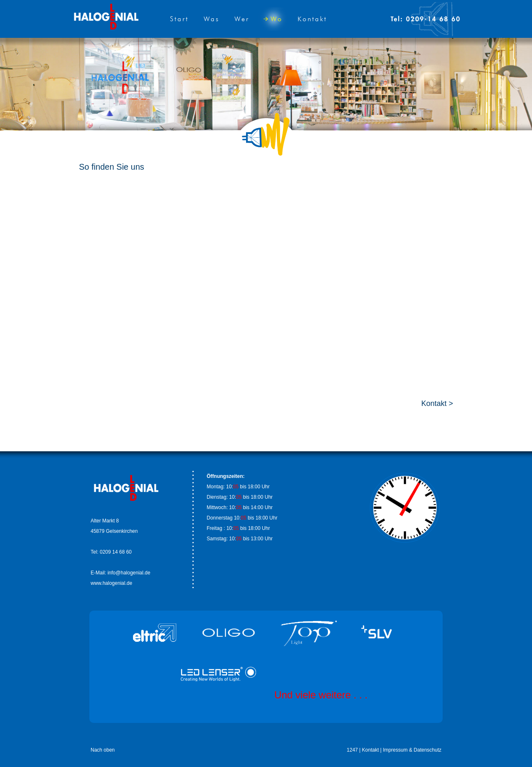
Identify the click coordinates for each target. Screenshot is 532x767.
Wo (273, 19)
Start (179, 19)
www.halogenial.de (111, 583)
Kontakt (312, 19)
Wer (242, 19)
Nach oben (103, 750)
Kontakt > (437, 403)
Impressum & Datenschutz (412, 750)
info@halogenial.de (129, 573)
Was (212, 19)
